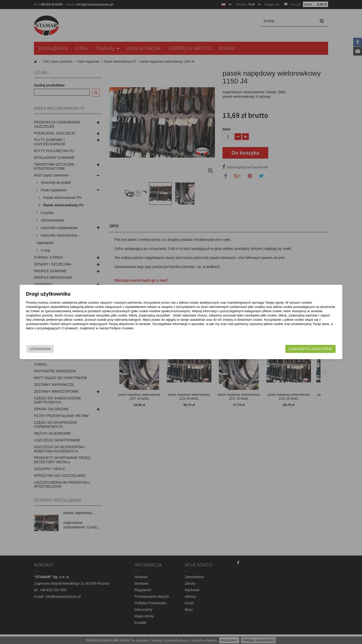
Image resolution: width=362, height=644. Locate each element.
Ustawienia (79, 349)
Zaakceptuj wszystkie (272, 349)
